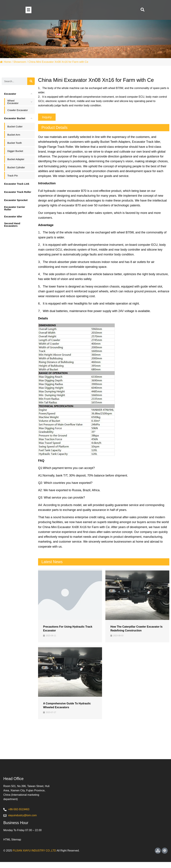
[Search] (31, 81)
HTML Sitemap (12, 846)
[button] (28, 10)
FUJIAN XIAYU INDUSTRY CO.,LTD (34, 857)
